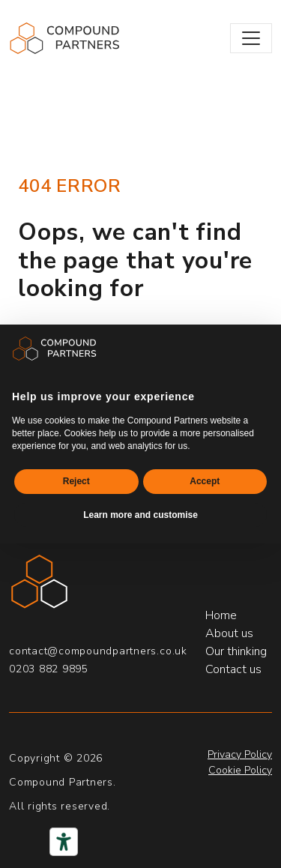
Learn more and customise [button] (140, 515)
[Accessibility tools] (64, 842)
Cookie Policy (240, 770)
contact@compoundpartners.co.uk (98, 651)
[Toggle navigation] (251, 38)
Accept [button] (205, 481)
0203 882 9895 (49, 669)
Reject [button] (76, 481)
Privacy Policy (240, 754)
